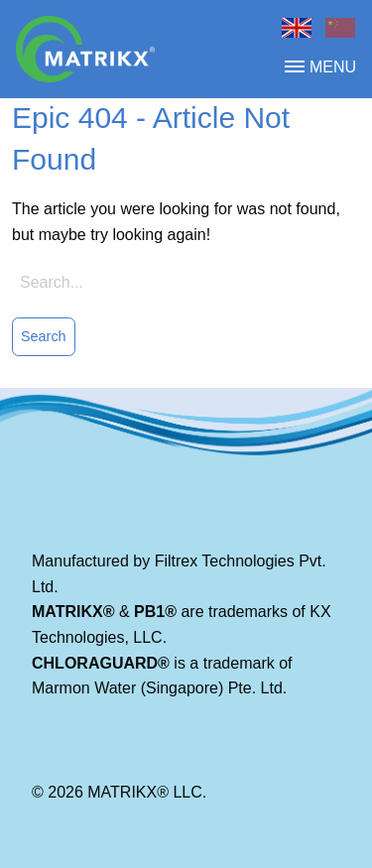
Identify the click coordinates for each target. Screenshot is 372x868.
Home (297, 28)
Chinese (340, 28)
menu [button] (320, 67)
